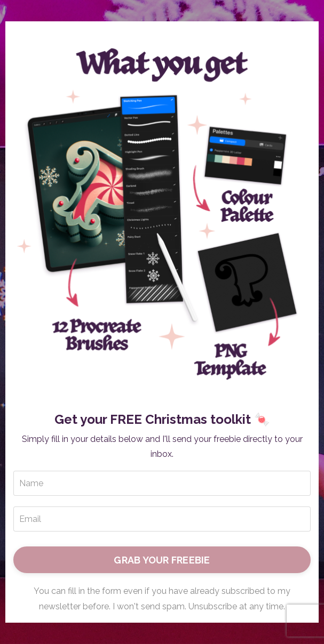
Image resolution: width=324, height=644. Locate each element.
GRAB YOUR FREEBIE (162, 560)
